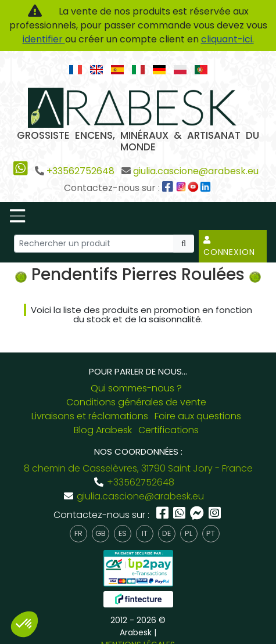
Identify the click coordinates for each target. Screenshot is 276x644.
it (145, 533)
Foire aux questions (198, 416)
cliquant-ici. (227, 39)
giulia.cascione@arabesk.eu (196, 171)
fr (78, 533)
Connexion (229, 247)
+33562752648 (80, 171)
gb (101, 533)
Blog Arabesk (103, 430)
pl (189, 533)
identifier (44, 39)
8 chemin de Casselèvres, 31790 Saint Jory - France (138, 468)
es (123, 533)
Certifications (169, 430)
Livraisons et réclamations (90, 416)
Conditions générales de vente (136, 402)
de (166, 533)
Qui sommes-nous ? (136, 388)
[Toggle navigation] (17, 216)
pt (211, 533)
